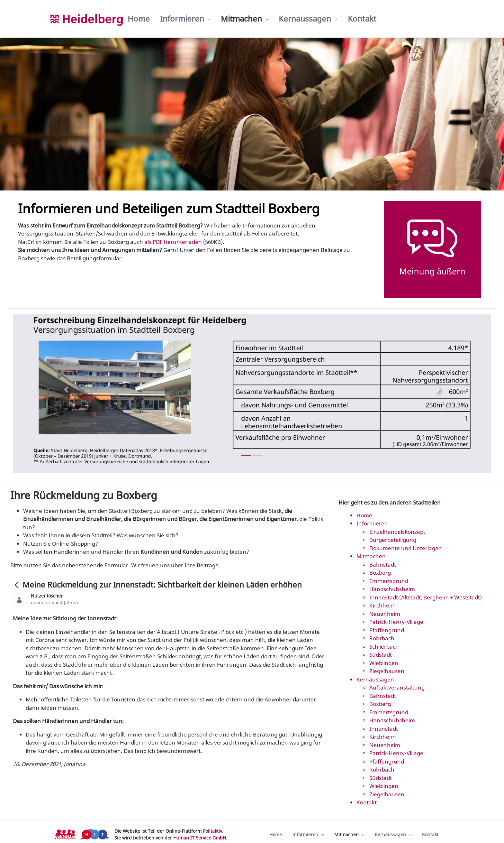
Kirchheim (382, 605)
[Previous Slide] (66, 390)
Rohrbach (382, 638)
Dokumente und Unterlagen (406, 548)
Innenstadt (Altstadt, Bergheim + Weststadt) (426, 597)
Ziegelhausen (387, 671)
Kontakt (367, 802)
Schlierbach (384, 647)
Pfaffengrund (387, 630)
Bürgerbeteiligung (393, 540)
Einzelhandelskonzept (397, 532)
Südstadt (381, 655)
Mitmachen (371, 556)
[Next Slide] (438, 390)
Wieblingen (384, 663)
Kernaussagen (375, 679)
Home (364, 515)
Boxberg (380, 573)
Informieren (372, 523)
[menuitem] (139, 19)
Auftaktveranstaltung (397, 687)
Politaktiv (212, 831)
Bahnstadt (383, 565)
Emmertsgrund (389, 581)
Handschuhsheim (392, 589)
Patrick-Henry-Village (396, 622)
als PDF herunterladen (173, 242)
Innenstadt (384, 729)
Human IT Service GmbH (200, 838)
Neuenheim (385, 614)
